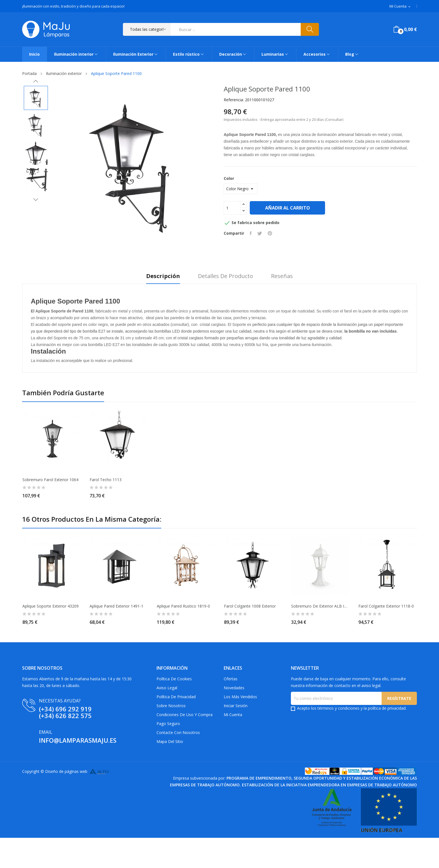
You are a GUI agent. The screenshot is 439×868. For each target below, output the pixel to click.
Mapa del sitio (170, 741)
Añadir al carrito (288, 208)
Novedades (234, 688)
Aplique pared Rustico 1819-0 (183, 606)
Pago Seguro (168, 724)
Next (36, 199)
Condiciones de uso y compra (185, 715)
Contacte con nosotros (178, 732)
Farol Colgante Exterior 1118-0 (386, 606)
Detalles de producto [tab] (226, 276)
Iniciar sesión (236, 706)
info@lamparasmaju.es (78, 740)
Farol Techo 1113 (106, 480)
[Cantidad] (232, 208)
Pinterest (270, 233)
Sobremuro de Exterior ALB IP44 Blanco (320, 606)
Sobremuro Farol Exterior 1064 (50, 480)
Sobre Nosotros (171, 706)
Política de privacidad (176, 697)
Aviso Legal (167, 688)
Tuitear (260, 233)
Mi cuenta (233, 715)
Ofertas (231, 679)
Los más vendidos (240, 697)
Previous (36, 81)
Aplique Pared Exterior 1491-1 (116, 606)
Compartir (251, 233)
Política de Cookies (174, 679)
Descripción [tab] (163, 276)
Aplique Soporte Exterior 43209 (51, 606)
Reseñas (282, 276)
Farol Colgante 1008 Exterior (250, 606)
